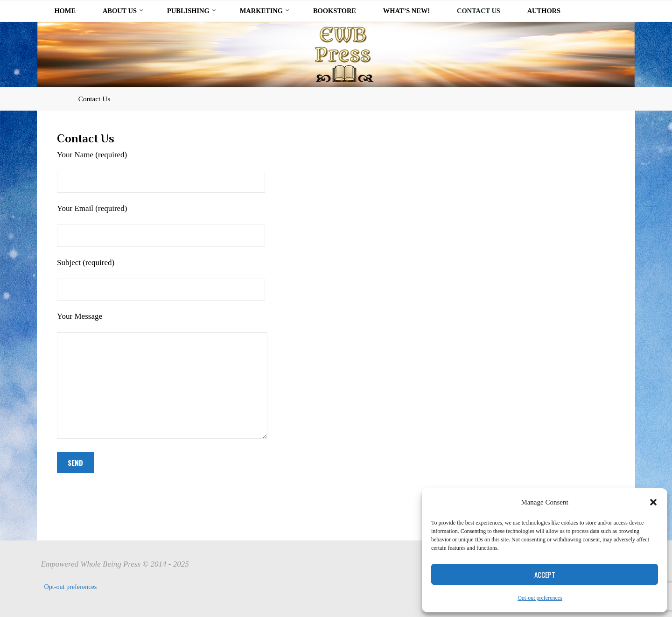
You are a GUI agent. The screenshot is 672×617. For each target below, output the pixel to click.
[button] (653, 502)
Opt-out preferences (540, 598)
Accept (545, 575)
